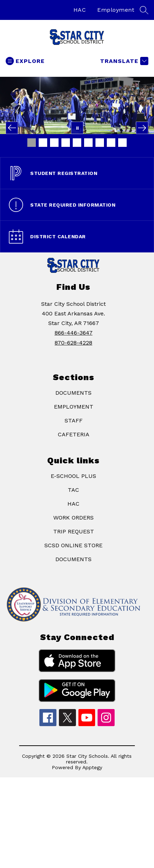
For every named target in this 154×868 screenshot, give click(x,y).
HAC (80, 10)
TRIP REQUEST (74, 531)
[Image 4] (66, 143)
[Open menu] (25, 61)
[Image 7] (100, 143)
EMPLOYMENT (74, 407)
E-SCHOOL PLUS (73, 476)
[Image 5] (77, 143)
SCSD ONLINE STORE (73, 545)
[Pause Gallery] (77, 128)
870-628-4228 (73, 343)
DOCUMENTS (73, 393)
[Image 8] (111, 143)
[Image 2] (43, 143)
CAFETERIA (74, 434)
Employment (116, 10)
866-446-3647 (74, 333)
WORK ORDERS (73, 518)
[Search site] (144, 10)
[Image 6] (88, 143)
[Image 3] (54, 143)
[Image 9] (122, 143)
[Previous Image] (12, 128)
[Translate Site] (123, 61)
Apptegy (92, 767)
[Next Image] (142, 128)
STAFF (74, 420)
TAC (73, 490)
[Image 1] (32, 143)
